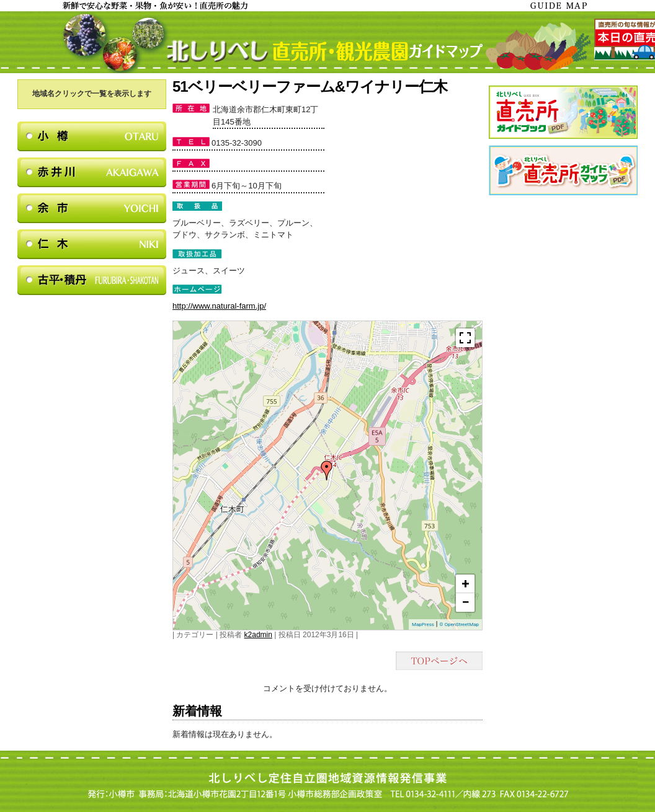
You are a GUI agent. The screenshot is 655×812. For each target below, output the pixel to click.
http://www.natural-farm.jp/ (219, 306)
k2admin (258, 635)
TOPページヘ (439, 661)
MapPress (423, 624)
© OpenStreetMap (459, 624)
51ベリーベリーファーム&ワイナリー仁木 (310, 86)
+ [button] (466, 584)
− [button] (465, 602)
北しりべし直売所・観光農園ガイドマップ (327, 42)
